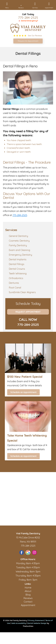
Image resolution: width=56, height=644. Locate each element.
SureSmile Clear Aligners (22, 292)
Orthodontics (16, 278)
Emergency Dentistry (20, 255)
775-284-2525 (28, 18)
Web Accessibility (19, 623)
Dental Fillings (17, 264)
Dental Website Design (37, 623)
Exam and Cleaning (19, 250)
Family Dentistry (18, 245)
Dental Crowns (17, 269)
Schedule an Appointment (23, 392)
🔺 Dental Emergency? (28, 21)
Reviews (28, 598)
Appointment (28, 605)
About (28, 591)
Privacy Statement (36, 620)
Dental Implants (18, 259)
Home (28, 588)
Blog (28, 595)
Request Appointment (28, 312)
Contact (28, 602)
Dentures (14, 283)
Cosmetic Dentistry (19, 241)
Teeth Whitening (18, 273)
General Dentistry (18, 236)
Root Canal (15, 288)
